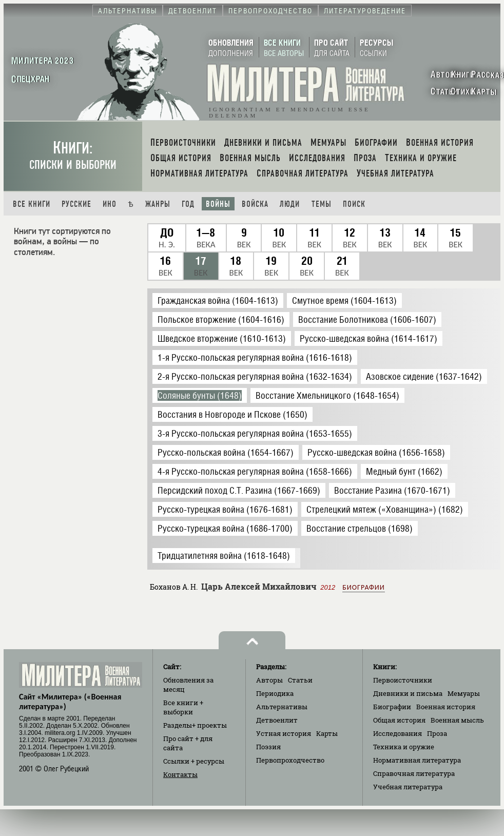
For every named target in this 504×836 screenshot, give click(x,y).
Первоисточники (403, 680)
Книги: (73, 155)
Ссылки (194, 761)
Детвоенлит (277, 720)
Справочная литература (414, 773)
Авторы (269, 680)
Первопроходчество (290, 760)
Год (188, 204)
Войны (218, 204)
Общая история (399, 720)
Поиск (354, 204)
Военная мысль (457, 720)
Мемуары (464, 693)
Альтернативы (282, 707)
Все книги (32, 204)
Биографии (363, 587)
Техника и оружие (404, 747)
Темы (322, 204)
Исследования (398, 733)
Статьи (300, 680)
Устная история (284, 733)
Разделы (195, 725)
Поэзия (268, 747)
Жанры (158, 204)
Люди (290, 204)
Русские (76, 204)
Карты (327, 733)
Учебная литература (408, 787)
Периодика (275, 693)
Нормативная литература (417, 760)
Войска (255, 204)
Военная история (446, 707)
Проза (437, 733)
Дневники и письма (408, 693)
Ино (110, 204)
